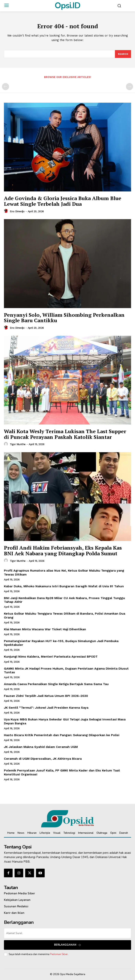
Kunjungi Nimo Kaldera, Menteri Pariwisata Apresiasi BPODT (51, 657)
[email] (67, 933)
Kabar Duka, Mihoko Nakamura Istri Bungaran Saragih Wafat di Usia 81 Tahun (64, 586)
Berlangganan (68, 945)
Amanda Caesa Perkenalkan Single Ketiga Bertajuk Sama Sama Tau (56, 684)
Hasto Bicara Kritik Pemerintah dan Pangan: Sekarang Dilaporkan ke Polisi (62, 735)
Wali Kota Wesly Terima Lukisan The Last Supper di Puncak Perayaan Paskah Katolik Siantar (65, 434)
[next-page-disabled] (129, 87)
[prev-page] (6, 87)
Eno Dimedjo (17, 211)
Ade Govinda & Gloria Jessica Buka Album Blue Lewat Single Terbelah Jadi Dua (63, 201)
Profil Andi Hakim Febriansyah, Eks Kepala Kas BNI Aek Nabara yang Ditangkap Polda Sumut (63, 550)
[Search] (123, 54)
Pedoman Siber (59, 954)
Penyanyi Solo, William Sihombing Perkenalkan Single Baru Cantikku (64, 318)
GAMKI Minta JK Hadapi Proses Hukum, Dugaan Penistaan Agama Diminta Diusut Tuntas (66, 670)
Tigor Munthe (18, 444)
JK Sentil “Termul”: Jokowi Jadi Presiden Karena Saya (46, 708)
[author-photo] (6, 211)
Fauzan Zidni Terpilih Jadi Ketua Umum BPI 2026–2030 (46, 696)
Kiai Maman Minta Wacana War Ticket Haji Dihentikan (45, 629)
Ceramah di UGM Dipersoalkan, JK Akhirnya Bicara (43, 759)
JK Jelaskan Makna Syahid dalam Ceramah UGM (41, 747)
